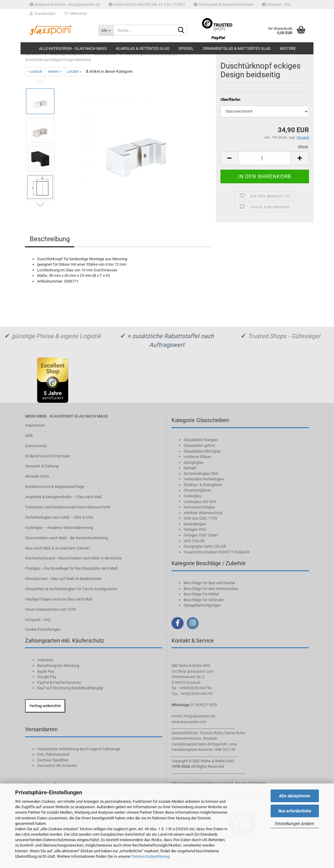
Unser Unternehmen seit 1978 (50, 609)
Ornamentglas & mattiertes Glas (237, 48)
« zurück (35, 71)
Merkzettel (76, 14)
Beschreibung (50, 239)
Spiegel (186, 48)
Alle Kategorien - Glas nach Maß (73, 48)
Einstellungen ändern (295, 824)
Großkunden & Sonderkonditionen (223, 5)
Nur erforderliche (295, 811)
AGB (29, 436)
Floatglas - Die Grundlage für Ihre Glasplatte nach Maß (71, 568)
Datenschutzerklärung (151, 856)
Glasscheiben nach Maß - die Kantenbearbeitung (67, 538)
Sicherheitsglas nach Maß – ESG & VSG (59, 517)
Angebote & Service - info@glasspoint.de (65, 5)
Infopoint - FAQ (276, 5)
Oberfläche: (231, 99)
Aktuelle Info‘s (37, 476)
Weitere (288, 48)
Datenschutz (36, 446)
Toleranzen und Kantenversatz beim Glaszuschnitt (68, 507)
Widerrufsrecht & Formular (48, 456)
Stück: (303, 147)
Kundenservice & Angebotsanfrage (55, 487)
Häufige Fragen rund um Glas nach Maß (59, 599)
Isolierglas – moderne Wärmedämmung (59, 528)
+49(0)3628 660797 (197, 694)
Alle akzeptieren (295, 796)
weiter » (55, 71)
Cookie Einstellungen (43, 629)
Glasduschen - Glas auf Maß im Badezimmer (63, 579)
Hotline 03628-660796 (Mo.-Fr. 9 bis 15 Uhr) (147, 5)
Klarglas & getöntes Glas (143, 48)
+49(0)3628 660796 (195, 688)
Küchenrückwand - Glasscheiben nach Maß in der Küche (73, 558)
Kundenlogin (43, 14)
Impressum (35, 425)
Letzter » (74, 71)
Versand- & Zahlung (42, 466)
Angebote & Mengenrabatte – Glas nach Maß (64, 497)
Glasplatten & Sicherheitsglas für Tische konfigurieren (71, 589)
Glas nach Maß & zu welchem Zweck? (58, 548)
